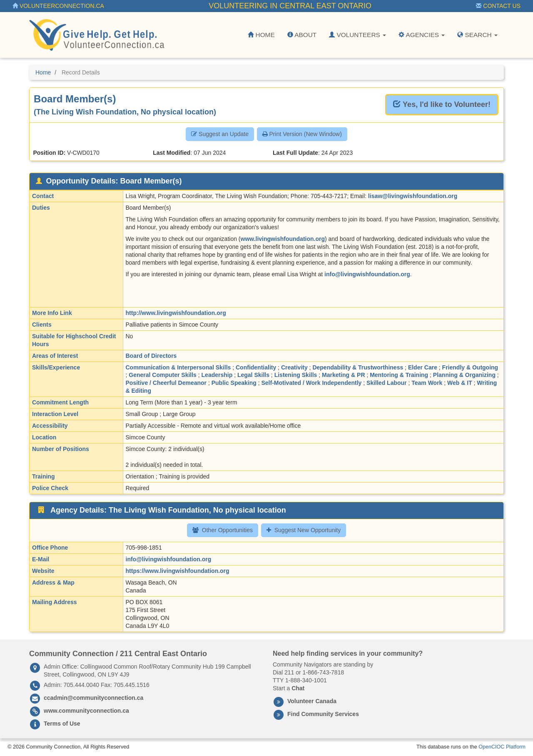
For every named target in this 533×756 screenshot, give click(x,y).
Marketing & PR (343, 375)
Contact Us (498, 6)
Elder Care (423, 367)
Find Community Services (323, 714)
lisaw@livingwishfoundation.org (413, 196)
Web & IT (460, 383)
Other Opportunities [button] (223, 530)
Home (261, 35)
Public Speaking (234, 383)
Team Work (427, 383)
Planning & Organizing (464, 375)
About (302, 35)
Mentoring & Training (399, 375)
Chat (298, 688)
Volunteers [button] (357, 35)
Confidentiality (256, 367)
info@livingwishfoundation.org (367, 274)
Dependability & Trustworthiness (358, 367)
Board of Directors (151, 356)
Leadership (217, 375)
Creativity (294, 367)
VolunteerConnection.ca (58, 6)
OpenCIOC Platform (502, 747)
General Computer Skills (163, 375)
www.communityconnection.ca (86, 711)
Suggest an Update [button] (220, 134)
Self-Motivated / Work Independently (312, 383)
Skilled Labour (386, 383)
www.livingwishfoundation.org (283, 239)
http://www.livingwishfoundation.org (176, 313)
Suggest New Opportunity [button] (304, 530)
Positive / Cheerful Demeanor (166, 383)
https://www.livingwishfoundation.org (178, 571)
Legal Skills (253, 375)
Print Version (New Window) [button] (302, 134)
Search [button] (477, 35)
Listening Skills (296, 375)
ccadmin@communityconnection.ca (93, 698)
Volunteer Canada (312, 701)
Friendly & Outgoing (470, 367)
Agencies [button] (422, 35)
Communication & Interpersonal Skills (178, 367)
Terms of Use (62, 724)
